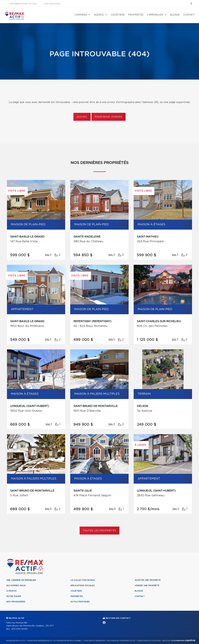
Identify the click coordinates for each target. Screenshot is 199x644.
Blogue (175, 15)
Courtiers (118, 15)
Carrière (81, 15)
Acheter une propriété (148, 580)
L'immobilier (155, 15)
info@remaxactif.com (23, 4)
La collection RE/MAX (83, 580)
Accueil (82, 117)
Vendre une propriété (147, 586)
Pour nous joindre (108, 117)
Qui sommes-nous (16, 586)
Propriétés (136, 15)
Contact (189, 15)
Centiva (190, 640)
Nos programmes (16, 602)
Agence (99, 15)
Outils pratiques (80, 602)
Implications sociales (83, 586)
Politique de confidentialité (121, 641)
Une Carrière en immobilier (21, 580)
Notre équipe (14, 596)
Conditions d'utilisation (149, 641)
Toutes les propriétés (99, 531)
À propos (11, 591)
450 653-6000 (52, 4)
